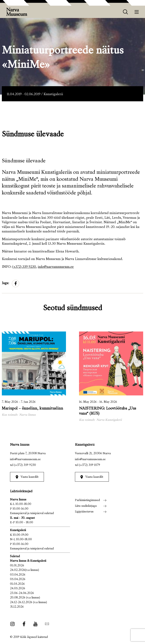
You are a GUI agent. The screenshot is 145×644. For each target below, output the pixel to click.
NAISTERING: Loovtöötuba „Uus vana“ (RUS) (108, 411)
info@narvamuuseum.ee (56, 267)
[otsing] (125, 12)
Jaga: (5, 283)
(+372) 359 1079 (90, 465)
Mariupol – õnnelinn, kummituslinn (32, 409)
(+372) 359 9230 (24, 267)
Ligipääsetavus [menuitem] (84, 512)
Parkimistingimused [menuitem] (87, 500)
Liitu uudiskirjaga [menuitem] (86, 506)
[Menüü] (137, 12)
